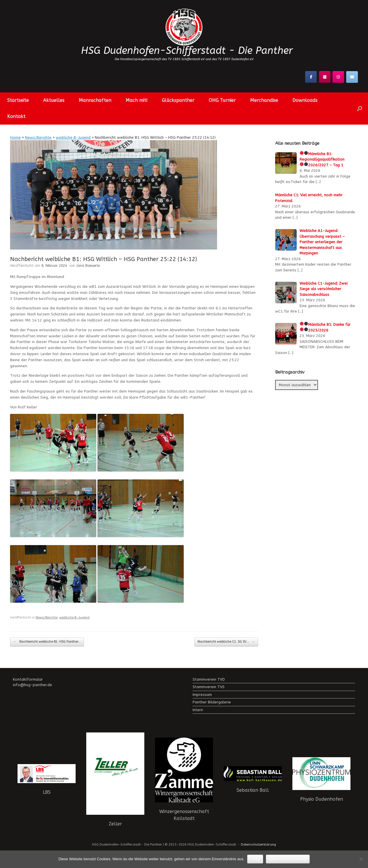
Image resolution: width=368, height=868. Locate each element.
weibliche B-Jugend (73, 137)
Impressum (202, 695)
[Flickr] (325, 77)
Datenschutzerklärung (258, 844)
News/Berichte (38, 137)
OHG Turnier (222, 100)
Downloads (305, 100)
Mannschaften (95, 100)
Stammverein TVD (209, 679)
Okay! (255, 859)
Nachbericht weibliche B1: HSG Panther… (47, 642)
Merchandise (264, 100)
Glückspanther (178, 100)
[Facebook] (311, 77)
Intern (198, 710)
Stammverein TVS (209, 687)
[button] (360, 108)
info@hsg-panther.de (32, 685)
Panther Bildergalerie (212, 702)
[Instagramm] (338, 77)
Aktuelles (54, 100)
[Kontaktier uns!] (352, 77)
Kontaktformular (28, 679)
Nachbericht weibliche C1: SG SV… (226, 642)
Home (15, 137)
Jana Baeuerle (88, 266)
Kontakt (16, 116)
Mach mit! (137, 100)
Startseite (18, 100)
